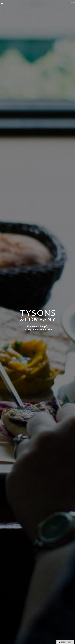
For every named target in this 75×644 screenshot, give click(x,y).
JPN (72, 2)
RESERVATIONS (65, 642)
